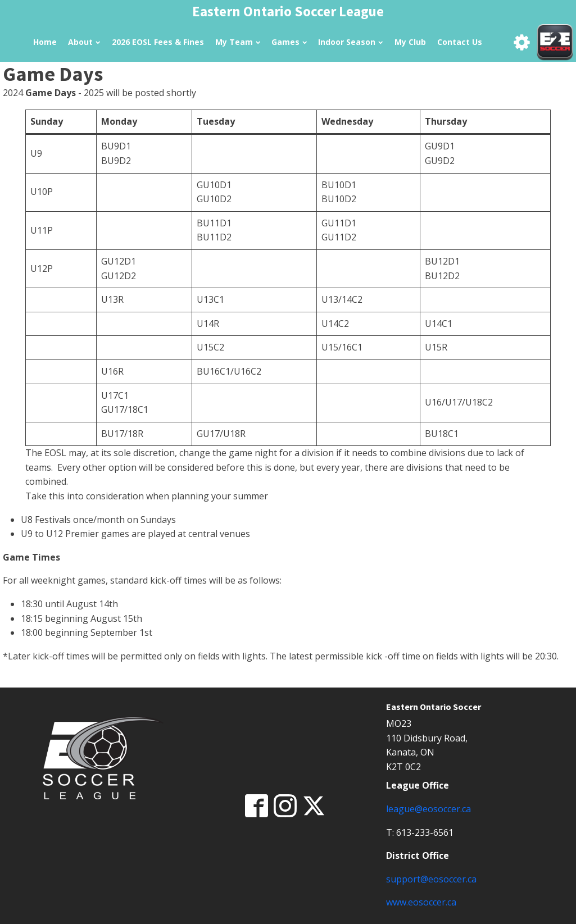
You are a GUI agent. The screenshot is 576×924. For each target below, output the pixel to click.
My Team (238, 42)
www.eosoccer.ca (421, 902)
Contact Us (460, 42)
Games (289, 42)
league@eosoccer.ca (428, 809)
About (84, 42)
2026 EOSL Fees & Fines (158, 42)
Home (45, 42)
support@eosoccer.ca (431, 879)
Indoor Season (350, 42)
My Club (410, 42)
